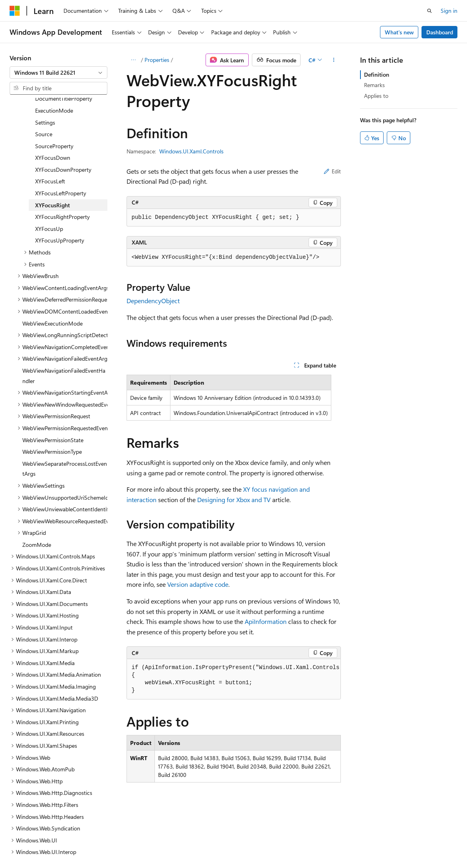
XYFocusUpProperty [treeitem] (60, 171)
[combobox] (58, 73)
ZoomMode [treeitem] (37, 475)
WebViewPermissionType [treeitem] (52, 382)
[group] (234, 679)
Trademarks (253, 843)
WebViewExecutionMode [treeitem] (52, 254)
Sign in (449, 11)
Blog (109, 843)
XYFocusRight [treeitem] (52, 136)
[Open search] (429, 11)
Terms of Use (214, 843)
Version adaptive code (198, 584)
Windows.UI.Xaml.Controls (191, 151)
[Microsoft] (15, 11)
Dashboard (440, 32)
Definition (377, 74)
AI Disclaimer (26, 843)
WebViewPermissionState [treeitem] (53, 370)
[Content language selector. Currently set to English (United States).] (46, 824)
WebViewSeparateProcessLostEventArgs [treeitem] (65, 399)
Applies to (376, 96)
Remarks (374, 85)
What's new (399, 32)
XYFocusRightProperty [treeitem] (62, 147)
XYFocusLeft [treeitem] (50, 112)
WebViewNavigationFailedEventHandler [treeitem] (64, 306)
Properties (157, 60)
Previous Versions (72, 843)
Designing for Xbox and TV (234, 500)
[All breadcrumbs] (134, 60)
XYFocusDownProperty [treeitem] (63, 100)
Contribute (143, 843)
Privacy (174, 843)
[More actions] (333, 60)
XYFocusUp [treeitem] (49, 159)
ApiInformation (266, 621)
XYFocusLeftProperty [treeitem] (61, 124)
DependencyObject (153, 301)
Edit (332, 171)
